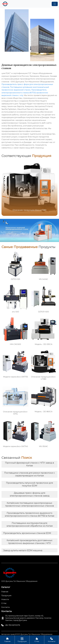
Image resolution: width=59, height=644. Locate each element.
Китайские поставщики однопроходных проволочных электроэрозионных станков (29, 504)
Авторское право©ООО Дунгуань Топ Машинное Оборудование (27, 634)
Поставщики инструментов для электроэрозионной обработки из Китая (30, 524)
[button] (53, 188)
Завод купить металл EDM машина (23, 550)
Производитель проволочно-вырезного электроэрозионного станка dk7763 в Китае (29, 514)
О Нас (37, 640)
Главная (7, 640)
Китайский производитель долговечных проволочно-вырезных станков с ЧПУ (30, 542)
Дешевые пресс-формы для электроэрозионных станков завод (30, 494)
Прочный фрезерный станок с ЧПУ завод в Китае (29, 464)
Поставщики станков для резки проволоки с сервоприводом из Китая (29, 474)
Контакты (52, 640)
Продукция (22, 640)
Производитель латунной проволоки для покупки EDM (29, 484)
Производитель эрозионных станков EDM (27, 533)
